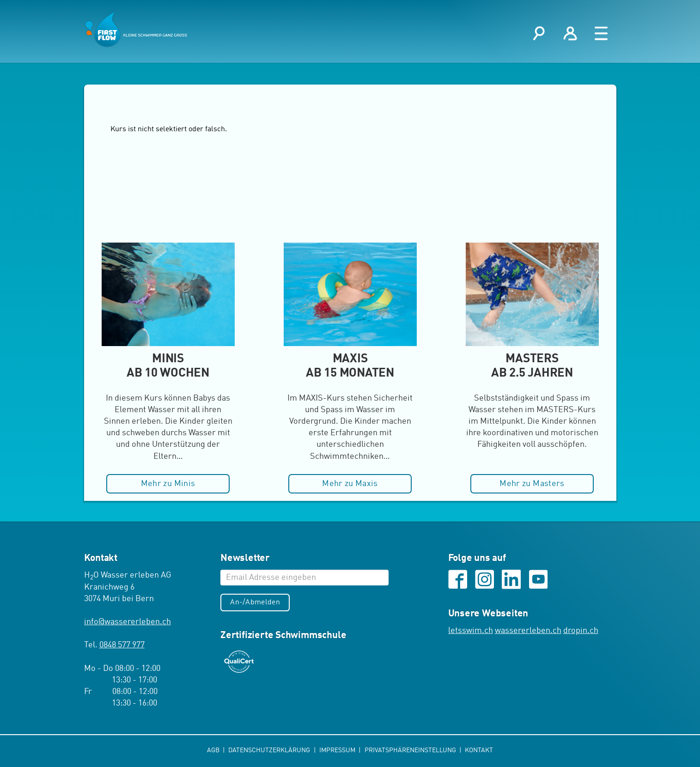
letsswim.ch (471, 631)
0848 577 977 (122, 645)
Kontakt (479, 750)
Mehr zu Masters (532, 484)
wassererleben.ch (528, 631)
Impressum (338, 750)
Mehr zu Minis (168, 484)
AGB (214, 750)
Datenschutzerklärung (270, 750)
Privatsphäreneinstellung (411, 750)
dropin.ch (581, 631)
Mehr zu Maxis (350, 484)
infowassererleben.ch (128, 622)
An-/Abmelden (255, 603)
